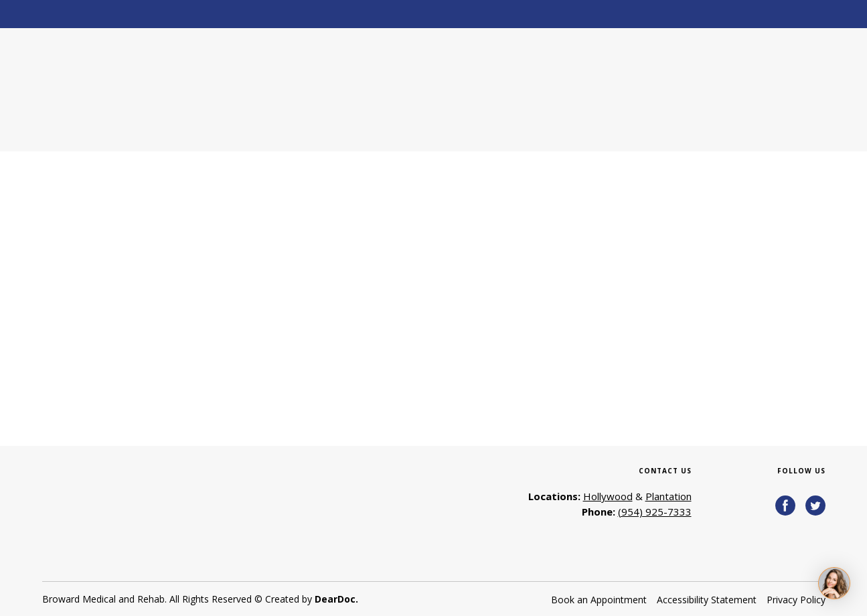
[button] (785, 506)
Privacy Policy (796, 600)
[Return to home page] (138, 90)
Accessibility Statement (707, 600)
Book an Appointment (599, 600)
